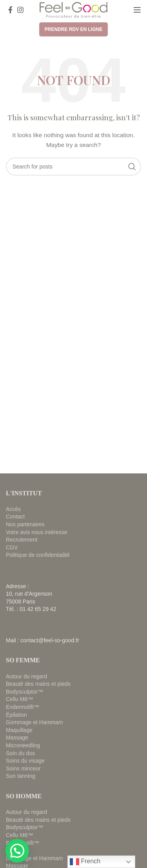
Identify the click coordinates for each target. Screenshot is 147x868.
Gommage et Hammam (34, 722)
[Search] (73, 167)
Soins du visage (25, 761)
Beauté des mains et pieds (38, 684)
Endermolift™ (23, 707)
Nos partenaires (25, 524)
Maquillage (19, 730)
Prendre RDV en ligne (73, 29)
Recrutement (22, 540)
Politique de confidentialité (38, 555)
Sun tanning (21, 776)
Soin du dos (20, 753)
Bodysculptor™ (24, 692)
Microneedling (23, 745)
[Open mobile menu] (137, 10)
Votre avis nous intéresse (36, 532)
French (85, 862)
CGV (12, 547)
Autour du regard (26, 676)
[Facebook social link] (10, 10)
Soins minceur (23, 768)
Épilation (16, 715)
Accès (13, 509)
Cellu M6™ (19, 699)
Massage (17, 738)
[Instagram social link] (20, 10)
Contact (15, 516)
